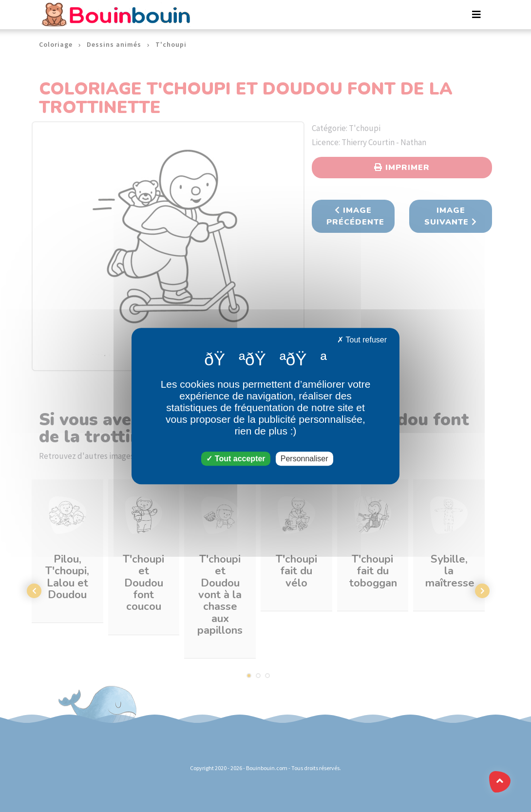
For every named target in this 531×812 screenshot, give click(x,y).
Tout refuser (362, 340)
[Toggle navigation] (476, 15)
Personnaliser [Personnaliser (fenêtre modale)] (304, 459)
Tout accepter (236, 459)
